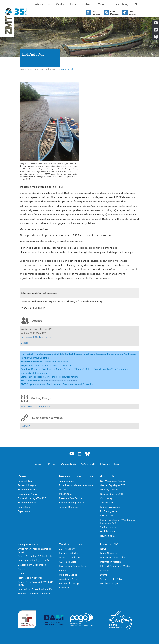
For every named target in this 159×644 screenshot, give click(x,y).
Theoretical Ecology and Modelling (59, 381)
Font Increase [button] (96, 13)
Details (24, 343)
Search (121, 4)
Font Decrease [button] (115, 13)
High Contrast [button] (133, 13)
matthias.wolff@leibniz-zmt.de (36, 337)
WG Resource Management (35, 406)
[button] (135, 4)
